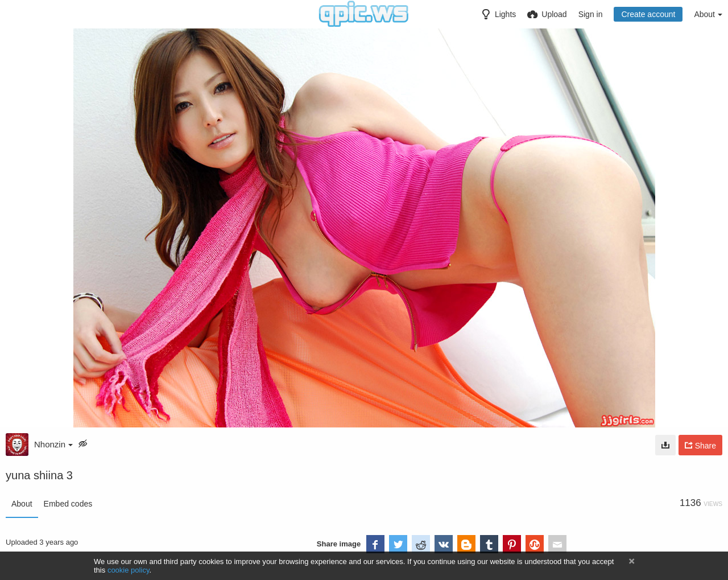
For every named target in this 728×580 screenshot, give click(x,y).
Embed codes (68, 504)
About (22, 504)
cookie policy (129, 570)
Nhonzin (53, 444)
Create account (648, 14)
